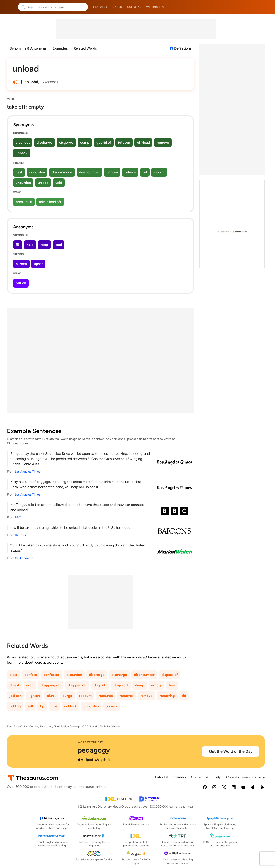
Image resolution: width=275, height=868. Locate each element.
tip (42, 706)
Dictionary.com (265, 7)
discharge (44, 142)
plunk (51, 696)
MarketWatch (24, 558)
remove (163, 142)
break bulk (24, 202)
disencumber (89, 172)
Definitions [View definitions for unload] (183, 48)
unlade (43, 183)
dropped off (77, 685)
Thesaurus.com (10, 7)
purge (67, 696)
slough (159, 172)
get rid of (104, 142)
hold (30, 245)
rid (145, 172)
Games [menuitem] (117, 7)
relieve (130, 172)
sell (30, 706)
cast (19, 172)
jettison (124, 142)
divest (14, 685)
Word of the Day (90, 742)
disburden (37, 172)
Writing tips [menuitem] (155, 7)
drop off (100, 685)
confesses (52, 675)
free (172, 685)
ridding (15, 706)
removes (126, 696)
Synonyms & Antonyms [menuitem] (28, 48)
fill (18, 245)
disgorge (66, 142)
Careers (180, 777)
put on (21, 283)
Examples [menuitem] (60, 48)
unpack (22, 153)
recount (85, 696)
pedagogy (94, 750)
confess (31, 675)
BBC (18, 518)
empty (157, 685)
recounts (106, 696)
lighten (112, 172)
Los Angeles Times (28, 472)
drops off (121, 685)
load (59, 245)
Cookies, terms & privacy (245, 777)
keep (44, 245)
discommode (62, 172)
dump (85, 142)
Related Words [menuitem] (85, 48)
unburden (23, 183)
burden (21, 264)
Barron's (21, 535)
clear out (23, 142)
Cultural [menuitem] (134, 7)
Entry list (162, 777)
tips (54, 706)
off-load (143, 142)
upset (38, 264)
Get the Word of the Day (231, 751)
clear (14, 675)
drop (30, 685)
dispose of (170, 675)
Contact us (200, 777)
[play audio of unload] (15, 82)
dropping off (51, 685)
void (59, 183)
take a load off (50, 202)
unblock (70, 706)
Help (217, 777)
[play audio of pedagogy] (80, 760)
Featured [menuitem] (100, 7)
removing (167, 696)
